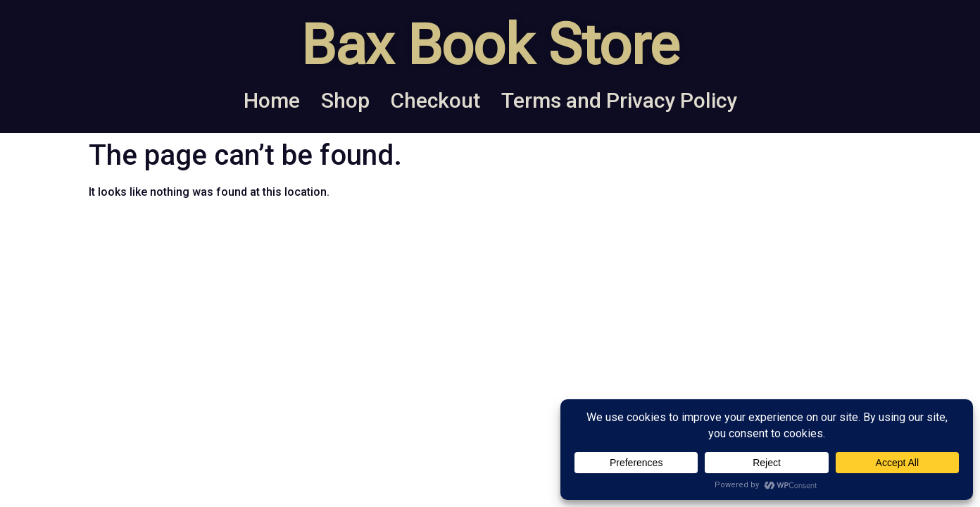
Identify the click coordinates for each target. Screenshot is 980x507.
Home (272, 100)
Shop (345, 100)
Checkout (435, 100)
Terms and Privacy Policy (619, 100)
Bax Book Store (490, 45)
